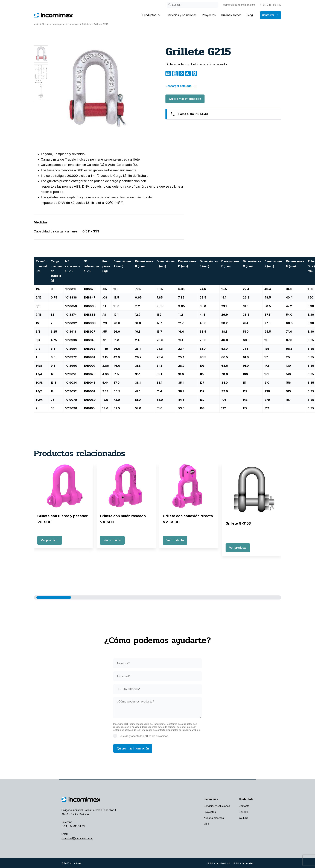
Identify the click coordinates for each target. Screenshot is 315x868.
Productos (152, 15)
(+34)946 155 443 (271, 5)
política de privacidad (156, 736)
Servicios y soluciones (182, 15)
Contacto (244, 806)
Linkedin (244, 812)
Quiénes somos (231, 15)
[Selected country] (118, 689)
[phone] (157, 689)
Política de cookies (243, 863)
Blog (250, 15)
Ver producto (50, 540)
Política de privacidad (219, 863)
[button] (54, 597)
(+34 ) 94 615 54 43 (73, 826)
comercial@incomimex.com (239, 5)
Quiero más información (185, 99)
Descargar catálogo (181, 86)
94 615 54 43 (199, 114)
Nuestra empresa (214, 818)
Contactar (271, 15)
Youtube (244, 818)
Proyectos (209, 15)
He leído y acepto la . (144, 736)
